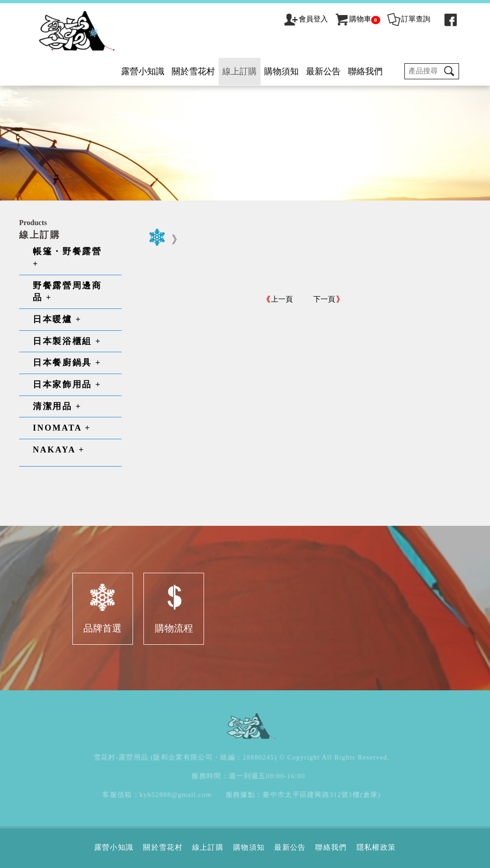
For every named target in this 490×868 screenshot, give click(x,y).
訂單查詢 (408, 19)
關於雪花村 (193, 71)
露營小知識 (143, 71)
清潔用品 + (57, 406)
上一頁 (282, 299)
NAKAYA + (59, 449)
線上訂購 (240, 71)
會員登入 (313, 19)
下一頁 (324, 299)
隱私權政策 (376, 847)
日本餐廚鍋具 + (67, 362)
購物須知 (281, 71)
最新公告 (323, 71)
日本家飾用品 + (67, 384)
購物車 (357, 19)
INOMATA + (62, 428)
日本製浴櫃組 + (67, 341)
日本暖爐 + (57, 319)
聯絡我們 (365, 71)
